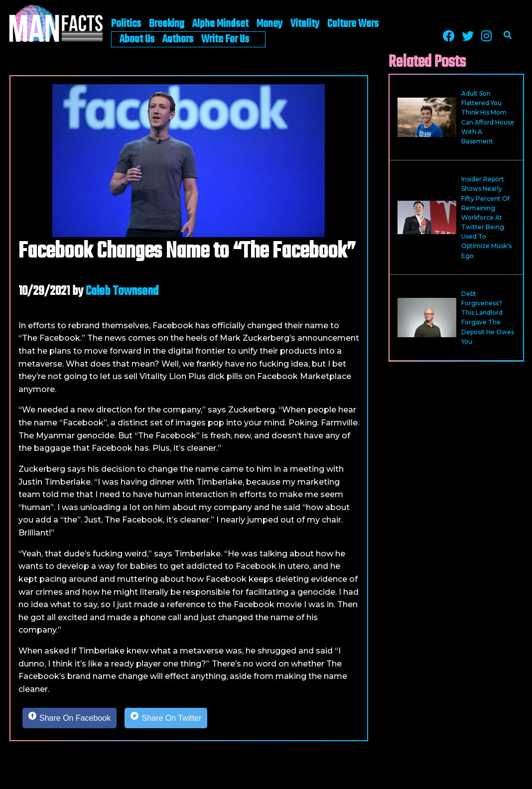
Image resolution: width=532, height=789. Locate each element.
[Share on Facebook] (70, 718)
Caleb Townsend (122, 291)
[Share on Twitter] (166, 718)
